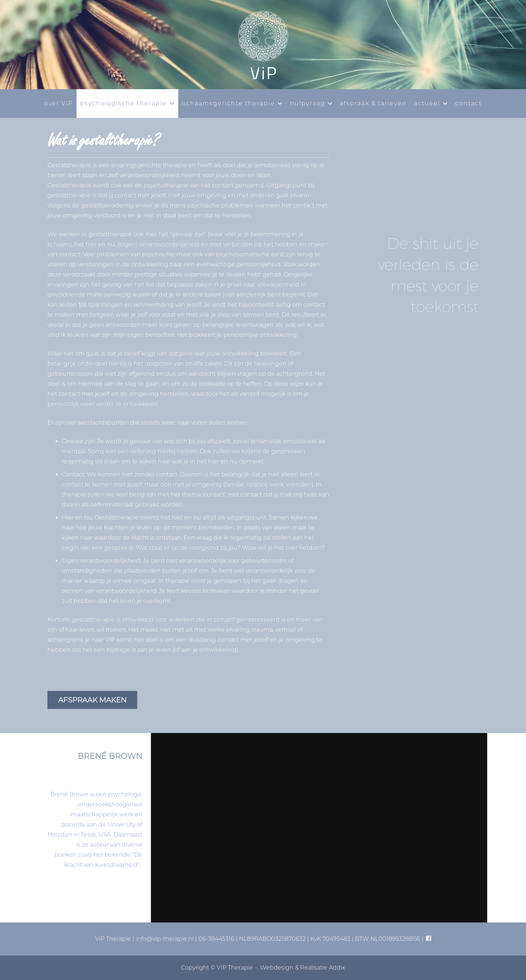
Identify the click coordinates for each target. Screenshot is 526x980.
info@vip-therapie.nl (165, 939)
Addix (337, 968)
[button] (171, 104)
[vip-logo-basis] (263, 45)
